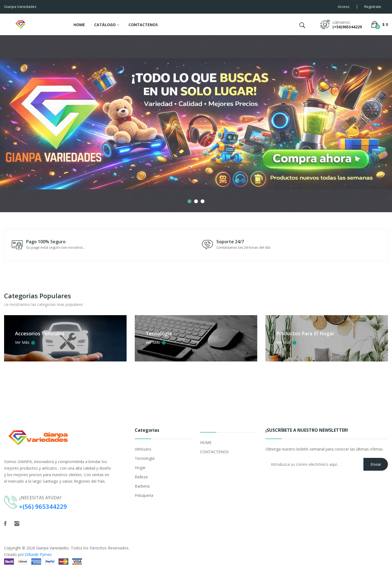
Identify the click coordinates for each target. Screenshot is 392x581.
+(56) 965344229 (43, 506)
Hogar (140, 468)
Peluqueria (144, 495)
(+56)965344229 (347, 27)
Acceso (344, 7)
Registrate (373, 7)
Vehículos (143, 449)
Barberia (142, 486)
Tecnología (145, 458)
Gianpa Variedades (53, 548)
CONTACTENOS (143, 25)
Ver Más (24, 342)
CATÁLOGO (107, 25)
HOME (79, 25)
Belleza (141, 477)
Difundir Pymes (38, 554)
